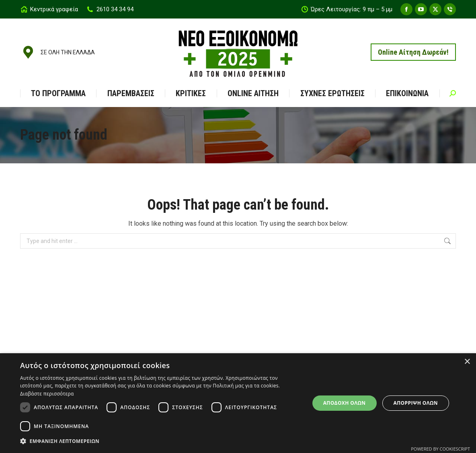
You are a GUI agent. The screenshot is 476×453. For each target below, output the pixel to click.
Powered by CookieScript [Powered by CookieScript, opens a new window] (440, 449)
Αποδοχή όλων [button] (345, 403)
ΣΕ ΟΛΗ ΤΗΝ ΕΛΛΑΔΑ (57, 52)
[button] (160, 441)
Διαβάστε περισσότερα (47, 394)
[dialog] (238, 403)
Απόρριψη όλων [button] (416, 403)
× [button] (467, 362)
